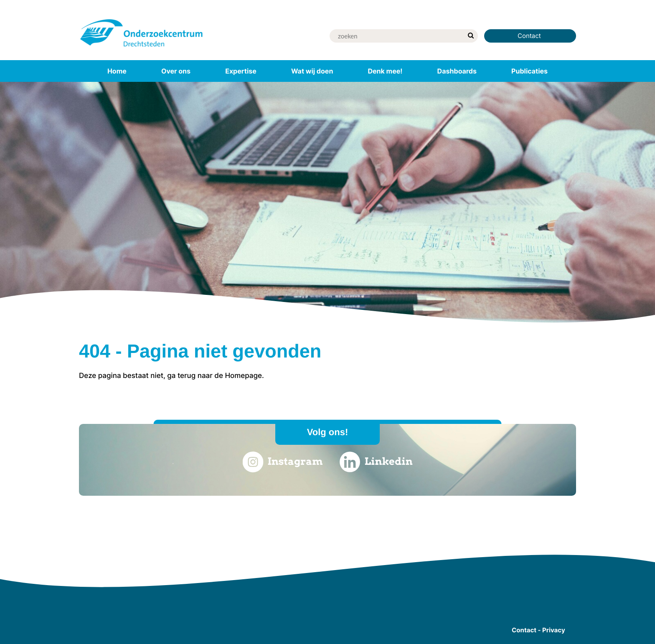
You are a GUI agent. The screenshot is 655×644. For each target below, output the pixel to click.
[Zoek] (396, 36)
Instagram (282, 462)
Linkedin (376, 462)
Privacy (554, 630)
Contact (530, 36)
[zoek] (471, 36)
